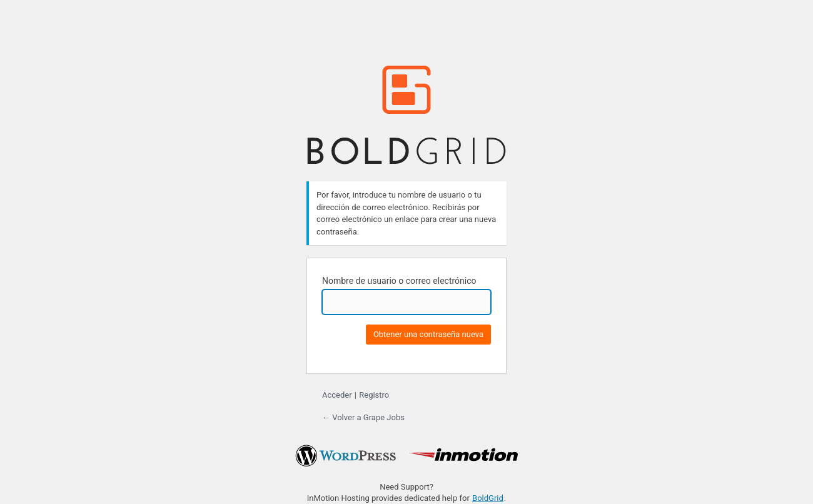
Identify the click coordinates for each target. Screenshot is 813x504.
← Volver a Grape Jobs (363, 417)
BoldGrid (488, 498)
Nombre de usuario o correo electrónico (399, 281)
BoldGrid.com (406, 115)
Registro (374, 395)
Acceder (337, 395)
